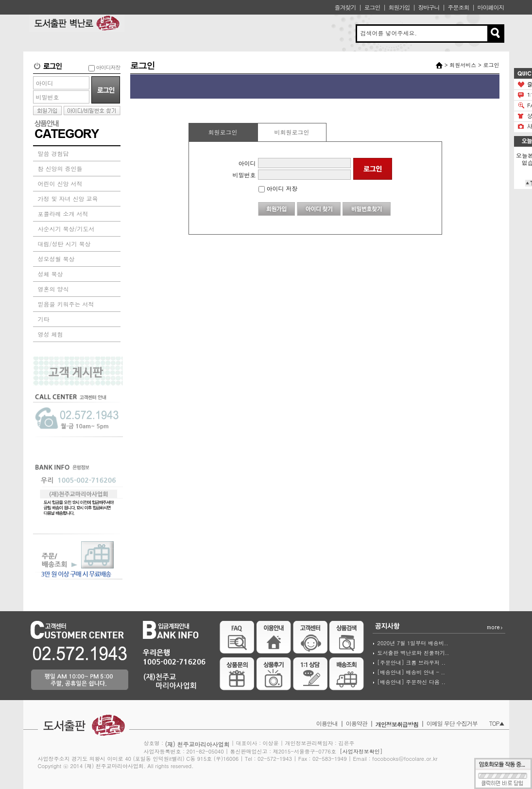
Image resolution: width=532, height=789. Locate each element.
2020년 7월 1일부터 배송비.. (413, 643)
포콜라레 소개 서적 (63, 214)
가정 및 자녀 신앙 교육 (68, 198)
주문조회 (458, 7)
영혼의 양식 (53, 289)
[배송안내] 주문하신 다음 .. (412, 682)
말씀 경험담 (53, 153)
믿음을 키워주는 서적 (66, 304)
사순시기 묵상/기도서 (66, 229)
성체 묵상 (51, 274)
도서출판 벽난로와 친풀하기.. (413, 653)
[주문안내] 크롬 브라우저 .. (412, 662)
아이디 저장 (278, 188)
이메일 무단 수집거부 (452, 723)
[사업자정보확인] (361, 751)
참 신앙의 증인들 (60, 168)
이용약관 (357, 723)
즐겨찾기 (345, 7)
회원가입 (399, 7)
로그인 (372, 7)
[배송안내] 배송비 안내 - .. (411, 672)
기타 (44, 319)
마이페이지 (491, 7)
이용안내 (327, 723)
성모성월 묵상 (56, 259)
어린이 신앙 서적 (60, 183)
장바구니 (429, 7)
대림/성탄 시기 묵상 (64, 244)
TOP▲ (497, 723)
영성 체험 (51, 334)
